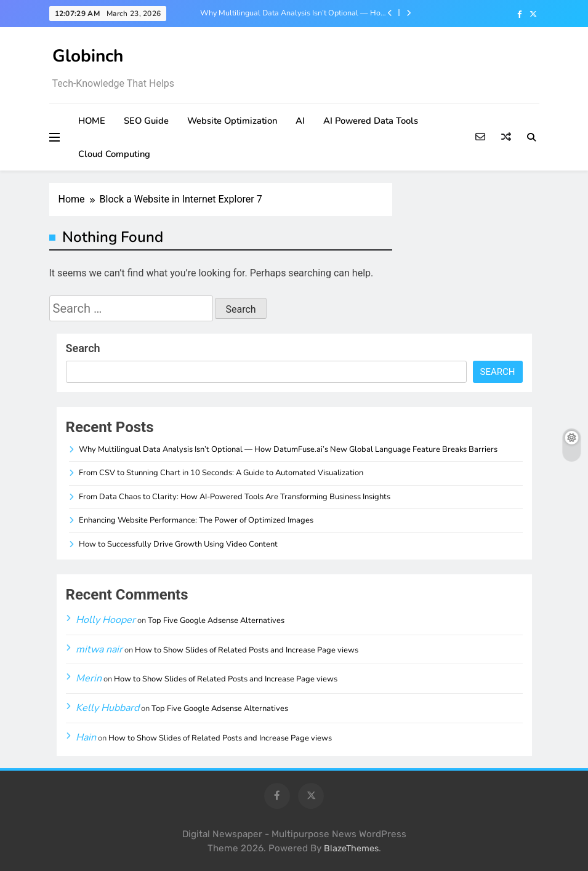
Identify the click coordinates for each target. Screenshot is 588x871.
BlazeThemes (351, 849)
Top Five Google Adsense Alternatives (216, 620)
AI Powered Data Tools (371, 121)
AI (300, 121)
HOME (92, 121)
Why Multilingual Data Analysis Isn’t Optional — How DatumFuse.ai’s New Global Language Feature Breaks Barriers (294, 13)
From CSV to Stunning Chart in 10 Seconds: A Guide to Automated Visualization (221, 473)
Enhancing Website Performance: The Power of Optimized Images (196, 520)
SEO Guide (146, 121)
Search (83, 348)
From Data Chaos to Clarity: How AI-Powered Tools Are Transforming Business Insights (235, 497)
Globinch (88, 56)
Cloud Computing (114, 154)
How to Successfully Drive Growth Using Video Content (178, 544)
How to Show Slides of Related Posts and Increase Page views (247, 650)
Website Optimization (232, 121)
